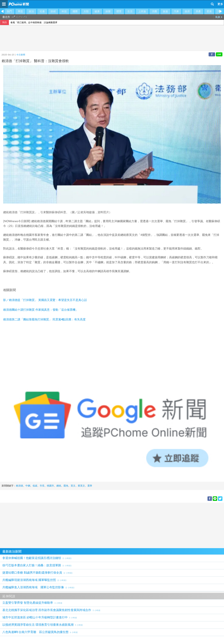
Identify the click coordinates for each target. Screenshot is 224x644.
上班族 (142, 11)
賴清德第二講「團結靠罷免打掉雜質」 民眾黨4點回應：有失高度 (44, 320)
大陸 (86, 11)
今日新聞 (21, 55)
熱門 (9, 11)
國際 (75, 11)
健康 (97, 11)
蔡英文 (81, 486)
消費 (154, 11)
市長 (42, 486)
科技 (64, 11)
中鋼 (28, 486)
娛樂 (108, 11)
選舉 (90, 486)
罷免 (66, 486)
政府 (187, 11)
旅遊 (165, 11)
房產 (198, 11)
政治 (31, 11)
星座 (209, 11)
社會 (42, 11)
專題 (20, 11)
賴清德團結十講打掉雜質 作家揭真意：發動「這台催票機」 (41, 310)
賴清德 (19, 486)
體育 (119, 11)
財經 (53, 11)
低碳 (35, 486)
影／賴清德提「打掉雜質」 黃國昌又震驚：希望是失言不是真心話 (45, 300)
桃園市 (50, 486)
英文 (73, 486)
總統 (59, 486)
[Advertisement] (95, 525)
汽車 (176, 11)
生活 (130, 11)
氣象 (219, 17)
